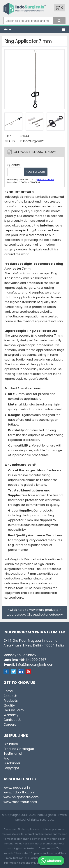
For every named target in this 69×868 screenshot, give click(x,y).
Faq (6, 758)
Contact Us (12, 720)
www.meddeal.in (17, 788)
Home (8, 691)
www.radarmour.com (20, 802)
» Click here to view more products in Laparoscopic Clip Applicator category (35, 612)
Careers (10, 725)
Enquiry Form (14, 710)
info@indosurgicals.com (35, 665)
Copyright (11, 768)
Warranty (11, 715)
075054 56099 (46, 179)
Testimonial (13, 754)
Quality (9, 705)
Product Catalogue (19, 749)
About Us (10, 696)
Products (11, 701)
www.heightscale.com (21, 797)
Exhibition (11, 744)
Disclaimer (12, 763)
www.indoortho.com (19, 792)
